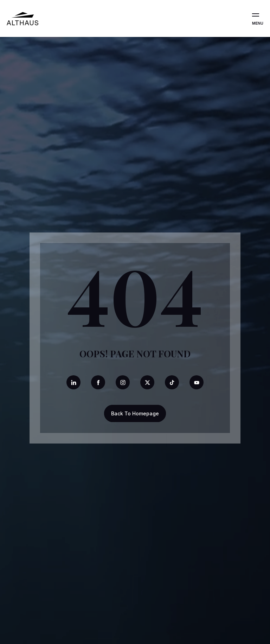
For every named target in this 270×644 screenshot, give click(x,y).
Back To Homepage (135, 413)
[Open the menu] (256, 15)
